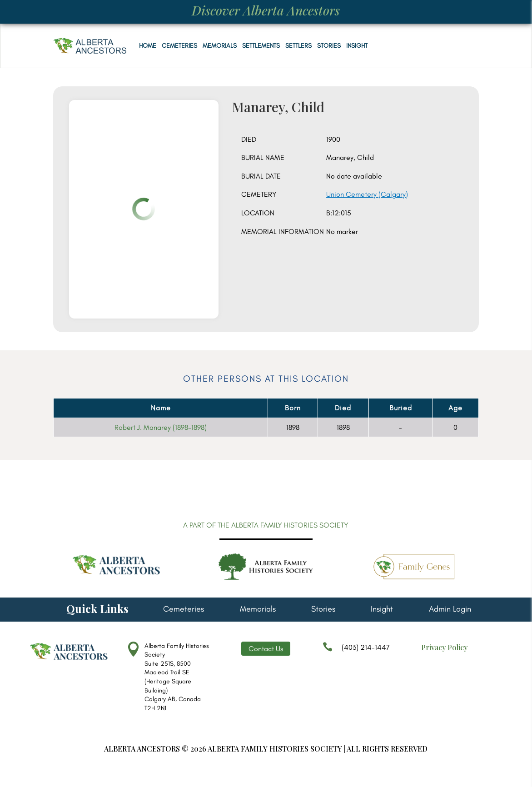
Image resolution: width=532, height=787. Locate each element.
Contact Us (266, 649)
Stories (329, 46)
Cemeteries (179, 46)
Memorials (220, 46)
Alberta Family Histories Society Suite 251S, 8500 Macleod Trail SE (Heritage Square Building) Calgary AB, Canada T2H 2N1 (177, 677)
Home (148, 46)
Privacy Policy (444, 647)
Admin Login (450, 610)
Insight (357, 46)
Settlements (261, 46)
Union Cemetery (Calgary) (367, 194)
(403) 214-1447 (356, 652)
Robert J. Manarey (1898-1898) (161, 427)
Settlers (298, 46)
